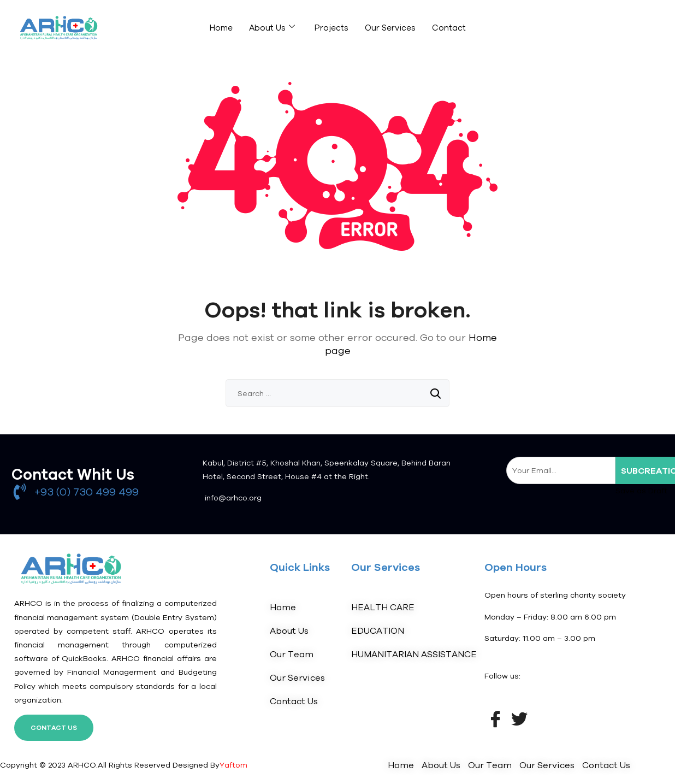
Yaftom (233, 765)
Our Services (390, 28)
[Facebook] (495, 718)
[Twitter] (519, 718)
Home (221, 28)
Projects (331, 28)
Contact (449, 28)
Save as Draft (641, 491)
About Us (272, 27)
